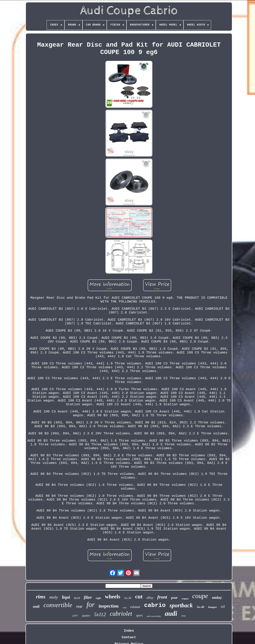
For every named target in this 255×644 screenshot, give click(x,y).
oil (223, 606)
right (98, 598)
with (125, 608)
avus (183, 616)
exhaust (135, 607)
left (75, 616)
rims (41, 597)
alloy (150, 598)
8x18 (77, 598)
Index (129, 631)
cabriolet (121, 614)
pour (174, 598)
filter (88, 597)
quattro (86, 616)
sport (139, 615)
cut (139, 596)
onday (217, 597)
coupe (200, 596)
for (91, 605)
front (162, 597)
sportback (181, 605)
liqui (66, 597)
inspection (109, 606)
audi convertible (154, 616)
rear (79, 607)
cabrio (155, 605)
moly (54, 597)
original (185, 599)
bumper (213, 607)
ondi (36, 607)
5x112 (100, 614)
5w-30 (128, 598)
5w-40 (200, 607)
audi (171, 613)
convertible (58, 605)
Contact (129, 637)
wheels (113, 597)
